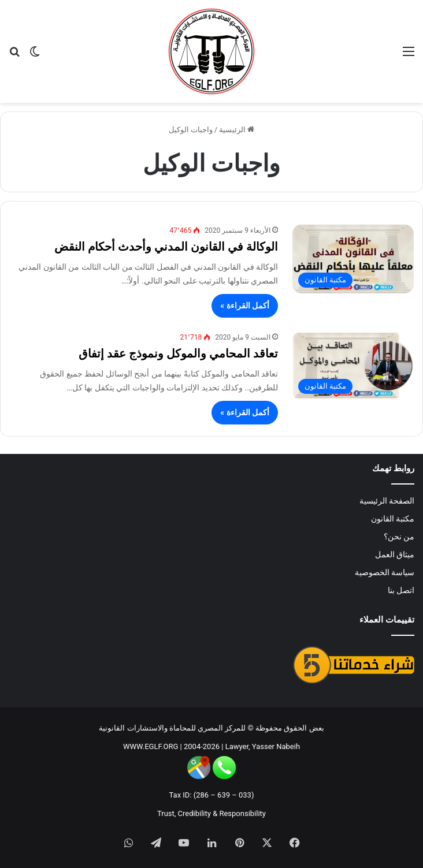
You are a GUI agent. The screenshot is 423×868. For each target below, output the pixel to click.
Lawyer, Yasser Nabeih (263, 746)
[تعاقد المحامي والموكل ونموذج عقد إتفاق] (353, 366)
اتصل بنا (401, 590)
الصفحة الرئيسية (387, 501)
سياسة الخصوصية (385, 572)
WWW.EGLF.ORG (151, 746)
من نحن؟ (399, 537)
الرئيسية (237, 130)
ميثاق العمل (395, 554)
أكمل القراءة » (245, 306)
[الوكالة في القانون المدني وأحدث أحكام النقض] (353, 259)
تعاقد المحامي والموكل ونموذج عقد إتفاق (178, 353)
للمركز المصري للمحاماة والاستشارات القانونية (172, 728)
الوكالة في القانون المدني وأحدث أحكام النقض (166, 247)
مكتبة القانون (393, 519)
